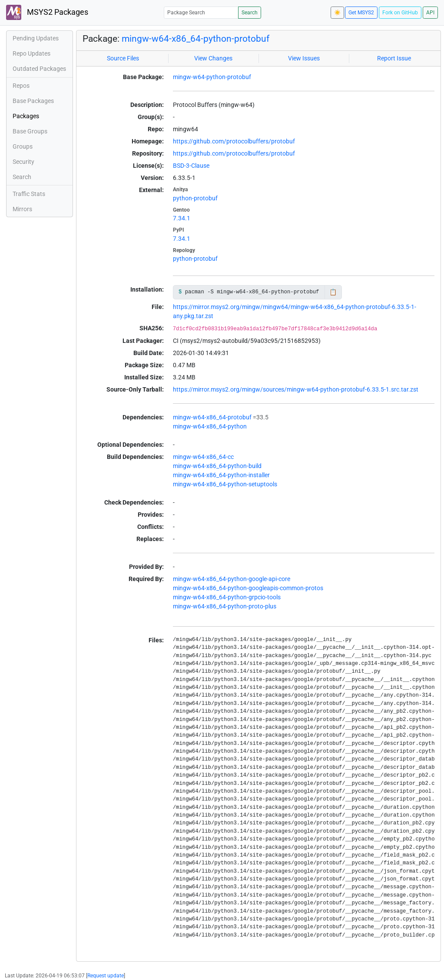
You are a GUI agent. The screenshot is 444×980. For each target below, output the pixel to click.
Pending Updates (36, 38)
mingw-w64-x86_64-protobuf (212, 417)
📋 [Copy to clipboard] (333, 292)
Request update (106, 976)
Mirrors (22, 209)
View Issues (304, 58)
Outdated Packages (39, 69)
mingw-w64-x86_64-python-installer (221, 475)
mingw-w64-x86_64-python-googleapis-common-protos (248, 588)
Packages (26, 116)
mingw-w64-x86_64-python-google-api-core (232, 579)
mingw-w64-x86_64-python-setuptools (225, 484)
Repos (21, 86)
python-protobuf (195, 198)
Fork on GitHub (400, 13)
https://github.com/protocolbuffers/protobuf (234, 141)
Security (23, 162)
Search (250, 13)
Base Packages (33, 101)
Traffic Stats (29, 194)
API (430, 13)
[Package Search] (201, 12)
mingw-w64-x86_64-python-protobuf (195, 39)
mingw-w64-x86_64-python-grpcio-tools (227, 597)
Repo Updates (31, 53)
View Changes (213, 58)
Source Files (123, 58)
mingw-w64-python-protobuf (212, 77)
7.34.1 (182, 218)
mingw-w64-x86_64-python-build (217, 466)
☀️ (337, 13)
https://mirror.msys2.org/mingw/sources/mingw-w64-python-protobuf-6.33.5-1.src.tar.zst (296, 389)
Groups (23, 146)
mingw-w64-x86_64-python (210, 426)
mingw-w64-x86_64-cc (203, 457)
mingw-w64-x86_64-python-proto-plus (225, 606)
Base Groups (30, 131)
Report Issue (394, 58)
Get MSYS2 (361, 13)
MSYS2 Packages (47, 12)
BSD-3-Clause (191, 166)
